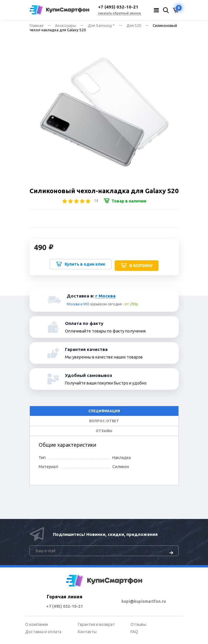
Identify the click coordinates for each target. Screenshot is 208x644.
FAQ (134, 632)
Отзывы (138, 624)
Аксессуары (66, 25)
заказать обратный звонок (120, 13)
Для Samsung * (101, 25)
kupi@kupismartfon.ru (144, 601)
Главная (36, 25)
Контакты (87, 632)
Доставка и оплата (43, 632)
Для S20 (134, 25)
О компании (37, 624)
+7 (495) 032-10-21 (65, 606)
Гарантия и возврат (96, 624)
